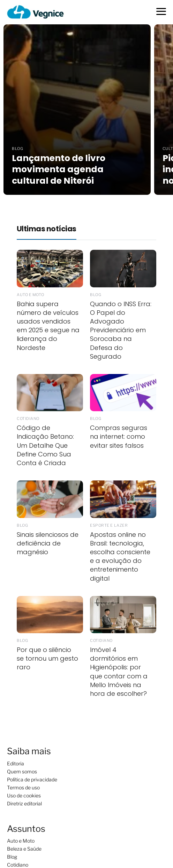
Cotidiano (18, 865)
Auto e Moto (21, 841)
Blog (12, 857)
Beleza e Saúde (24, 849)
